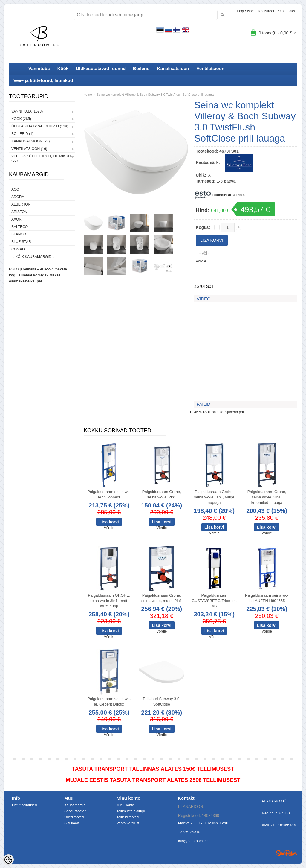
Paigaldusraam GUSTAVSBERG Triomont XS (214, 601)
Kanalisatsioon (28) (30, 141)
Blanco (19, 234)
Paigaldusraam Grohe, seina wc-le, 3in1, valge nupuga (214, 497)
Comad (18, 249)
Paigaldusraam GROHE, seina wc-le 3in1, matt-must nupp (109, 601)
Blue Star (21, 242)
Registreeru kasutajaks (276, 11)
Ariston (19, 212)
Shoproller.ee (287, 853)
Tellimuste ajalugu (131, 811)
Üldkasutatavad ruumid (101, 68)
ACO (15, 189)
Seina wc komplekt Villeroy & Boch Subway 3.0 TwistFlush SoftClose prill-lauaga (155, 95)
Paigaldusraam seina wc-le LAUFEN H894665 (267, 598)
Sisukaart (72, 823)
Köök (63, 68)
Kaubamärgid (75, 805)
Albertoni (22, 204)
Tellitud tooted (128, 817)
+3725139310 (189, 832)
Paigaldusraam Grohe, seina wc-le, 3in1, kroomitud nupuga (267, 497)
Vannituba (39, 68)
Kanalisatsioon (173, 68)
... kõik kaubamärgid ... (33, 257)
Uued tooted (74, 817)
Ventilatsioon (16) (29, 149)
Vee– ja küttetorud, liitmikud (43, 80)
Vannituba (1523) (27, 111)
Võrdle (201, 261)
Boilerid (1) (22, 134)
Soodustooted (75, 811)
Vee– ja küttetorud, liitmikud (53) (41, 158)
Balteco (20, 227)
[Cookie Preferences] (8, 860)
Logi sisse (245, 11)
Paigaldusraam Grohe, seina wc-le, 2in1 (162, 494)
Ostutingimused (24, 805)
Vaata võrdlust (128, 823)
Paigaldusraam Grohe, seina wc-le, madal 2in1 (162, 598)
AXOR (16, 219)
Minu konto (125, 805)
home (88, 95)
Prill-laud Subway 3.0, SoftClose (162, 701)
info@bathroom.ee (193, 841)
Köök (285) (21, 119)
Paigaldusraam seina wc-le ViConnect (109, 494)
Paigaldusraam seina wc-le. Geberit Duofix (109, 701)
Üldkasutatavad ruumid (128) (40, 126)
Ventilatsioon (211, 68)
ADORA (18, 197)
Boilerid (141, 68)
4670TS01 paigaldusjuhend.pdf (219, 412)
